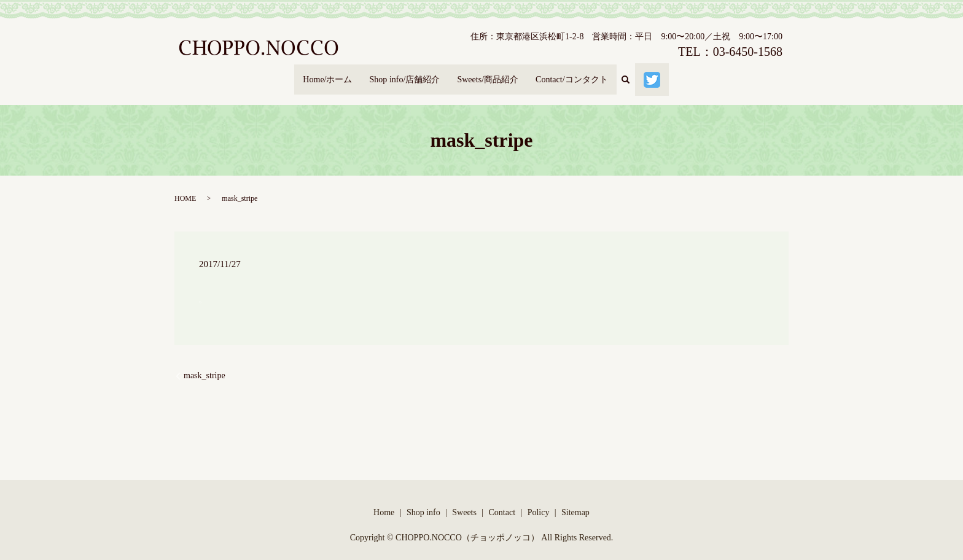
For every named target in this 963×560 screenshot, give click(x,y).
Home (384, 501)
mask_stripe (205, 364)
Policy (539, 501)
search (644, 74)
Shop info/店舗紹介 (400, 74)
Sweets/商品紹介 (489, 74)
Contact (502, 501)
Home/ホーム (316, 74)
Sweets (464, 501)
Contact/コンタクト (581, 74)
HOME (185, 187)
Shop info (423, 501)
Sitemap (575, 501)
